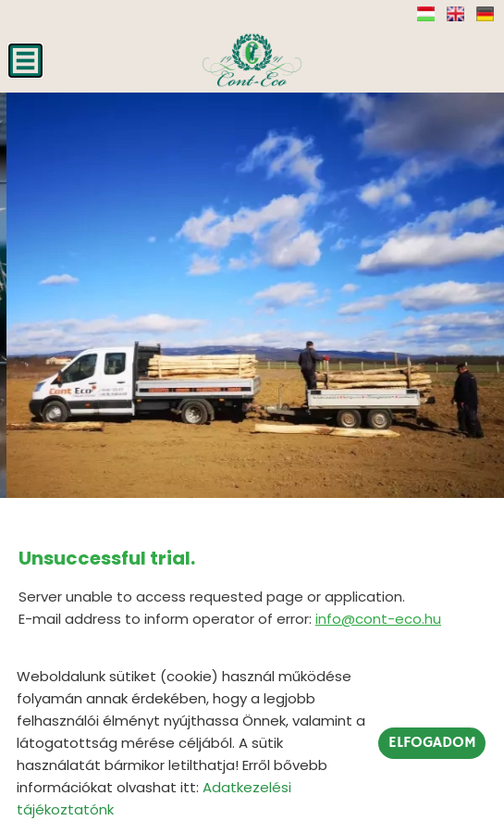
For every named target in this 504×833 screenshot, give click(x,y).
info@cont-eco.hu (378, 619)
